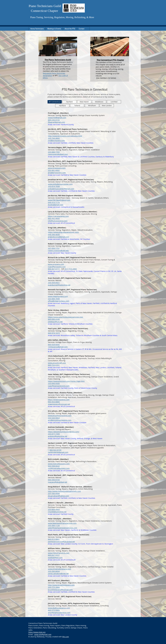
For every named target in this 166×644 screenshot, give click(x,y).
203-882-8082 (54, 170)
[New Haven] (84, 102)
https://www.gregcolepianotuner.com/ (63, 232)
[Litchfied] (114, 102)
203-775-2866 (54, 587)
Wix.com (66, 637)
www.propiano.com (56, 264)
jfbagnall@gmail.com (56, 122)
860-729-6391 (54, 365)
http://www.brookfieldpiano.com (61, 585)
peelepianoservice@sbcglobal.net (61, 542)
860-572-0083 (54, 610)
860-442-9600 (54, 218)
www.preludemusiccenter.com (60, 184)
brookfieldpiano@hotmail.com (60, 590)
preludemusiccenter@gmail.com (61, 189)
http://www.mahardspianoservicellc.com (64, 491)
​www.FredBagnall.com (57, 118)
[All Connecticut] (55, 102)
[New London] (107, 106)
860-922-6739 (55, 450)
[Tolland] (77, 106)
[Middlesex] (99, 102)
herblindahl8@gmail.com (58, 452)
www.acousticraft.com (57, 363)
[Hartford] (62, 106)
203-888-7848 (54, 299)
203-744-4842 (54, 138)
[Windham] (92, 106)
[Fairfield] (69, 102)
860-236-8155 (54, 120)
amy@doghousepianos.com (59, 612)
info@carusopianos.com (58, 221)
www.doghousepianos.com (59, 608)
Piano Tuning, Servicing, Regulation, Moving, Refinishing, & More (62, 17)
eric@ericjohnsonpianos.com (60, 420)
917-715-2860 (71, 269)
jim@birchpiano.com (56, 140)
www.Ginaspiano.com (57, 168)
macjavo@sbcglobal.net (57, 482)
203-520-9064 (54, 418)
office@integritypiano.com (59, 301)
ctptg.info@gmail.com (43, 634)
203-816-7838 (54, 186)
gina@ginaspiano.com (57, 173)
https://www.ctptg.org (37, 632)
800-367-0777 (54, 269)
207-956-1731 (54, 248)
